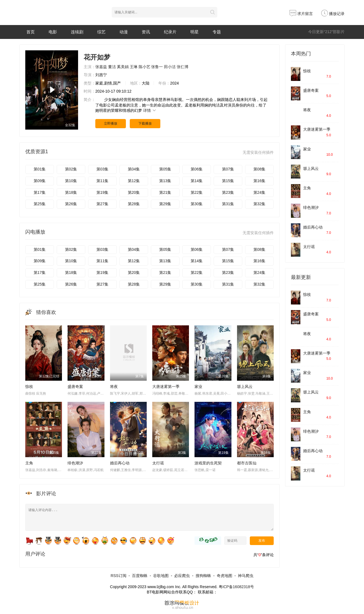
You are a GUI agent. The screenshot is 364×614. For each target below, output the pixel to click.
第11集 (103, 181)
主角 (29, 463)
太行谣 (158, 463)
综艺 (101, 32)
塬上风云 (245, 387)
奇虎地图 (225, 576)
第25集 (40, 204)
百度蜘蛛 (140, 576)
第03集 (103, 169)
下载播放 (145, 123)
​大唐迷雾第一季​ (166, 387)
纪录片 (170, 32)
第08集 (260, 169)
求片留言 (301, 14)
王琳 (134, 67)
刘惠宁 (101, 75)
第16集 (260, 181)
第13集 (165, 181)
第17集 (40, 192)
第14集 (197, 181)
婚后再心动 (120, 463)
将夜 (114, 387)
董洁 (112, 67)
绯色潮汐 (75, 463)
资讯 (146, 32)
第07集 (228, 169)
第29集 (165, 204)
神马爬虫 (246, 576)
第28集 (134, 204)
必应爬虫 (182, 576)
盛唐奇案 (75, 387)
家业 (198, 387)
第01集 (40, 169)
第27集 (103, 204)
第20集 (134, 192)
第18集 (71, 192)
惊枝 (29, 387)
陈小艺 (144, 67)
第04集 (134, 169)
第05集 (165, 169)
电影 (53, 32)
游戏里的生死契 (208, 463)
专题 (217, 32)
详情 (150, 110)
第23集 (228, 192)
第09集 (40, 181)
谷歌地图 (161, 576)
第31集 (228, 204)
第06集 (197, 169)
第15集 (228, 181)
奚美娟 (123, 67)
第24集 (260, 192)
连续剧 (77, 32)
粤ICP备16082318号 (236, 587)
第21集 (165, 192)
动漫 (124, 32)
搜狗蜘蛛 (203, 576)
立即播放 (111, 123)
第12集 (134, 181)
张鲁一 (157, 67)
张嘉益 (101, 67)
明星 (195, 32)
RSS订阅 (119, 576)
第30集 (197, 204)
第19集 (103, 192)
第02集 (71, 169)
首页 (31, 32)
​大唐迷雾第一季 (317, 129)
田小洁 (170, 67)
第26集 (71, 204)
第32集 (260, 204)
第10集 (71, 181)
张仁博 (183, 67)
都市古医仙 (247, 463)
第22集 (197, 192)
